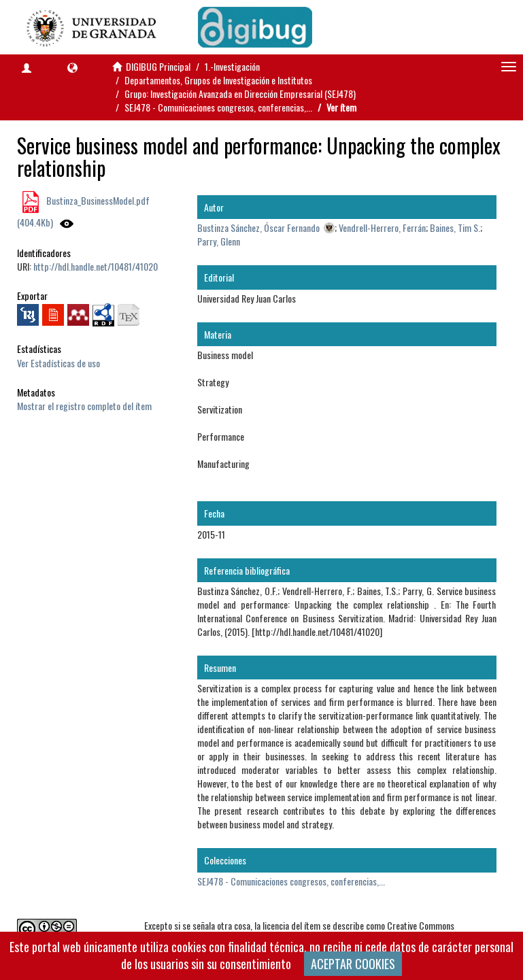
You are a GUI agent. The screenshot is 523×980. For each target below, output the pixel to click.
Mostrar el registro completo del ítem (84, 406)
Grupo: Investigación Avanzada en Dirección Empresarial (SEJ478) (240, 94)
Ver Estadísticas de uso (58, 363)
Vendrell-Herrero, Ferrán (382, 227)
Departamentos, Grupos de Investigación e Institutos (218, 80)
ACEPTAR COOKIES (353, 964)
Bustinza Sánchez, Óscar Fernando (258, 227)
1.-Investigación (232, 66)
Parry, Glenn (219, 241)
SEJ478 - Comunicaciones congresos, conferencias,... (218, 107)
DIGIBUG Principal (158, 66)
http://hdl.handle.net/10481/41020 (96, 266)
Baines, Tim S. (455, 227)
